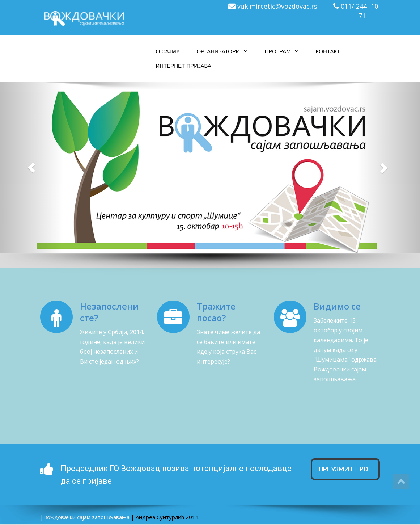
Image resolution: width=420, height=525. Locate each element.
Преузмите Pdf (345, 469)
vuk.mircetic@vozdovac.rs (277, 6)
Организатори (222, 51)
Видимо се (337, 306)
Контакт (328, 51)
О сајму (168, 51)
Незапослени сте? (109, 312)
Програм (282, 51)
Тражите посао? (216, 312)
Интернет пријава (184, 66)
